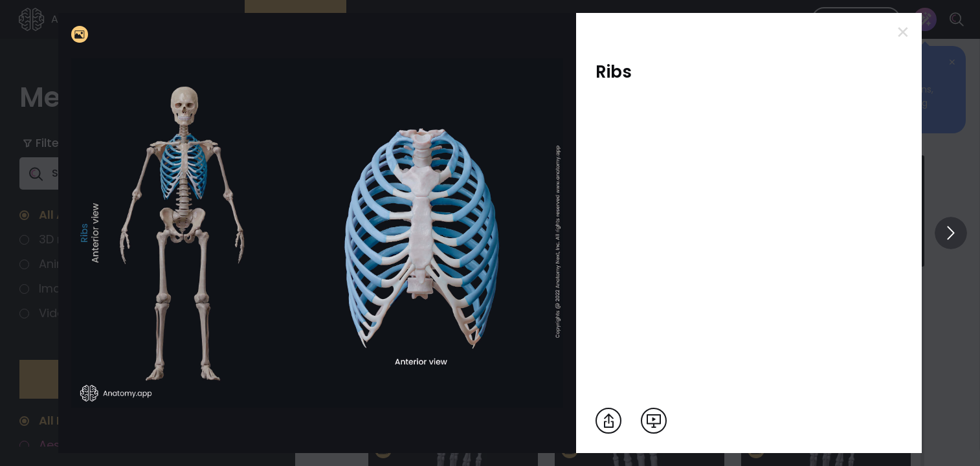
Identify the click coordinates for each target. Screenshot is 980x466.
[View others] (951, 233)
